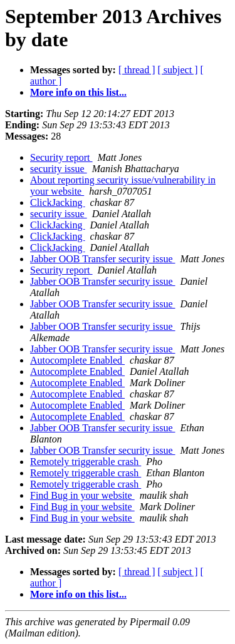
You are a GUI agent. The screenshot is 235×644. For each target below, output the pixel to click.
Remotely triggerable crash (86, 462)
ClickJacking (58, 202)
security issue (59, 169)
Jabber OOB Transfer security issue (103, 259)
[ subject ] (178, 70)
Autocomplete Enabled (77, 360)
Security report (61, 157)
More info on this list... (78, 92)
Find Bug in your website (82, 495)
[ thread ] (137, 70)
